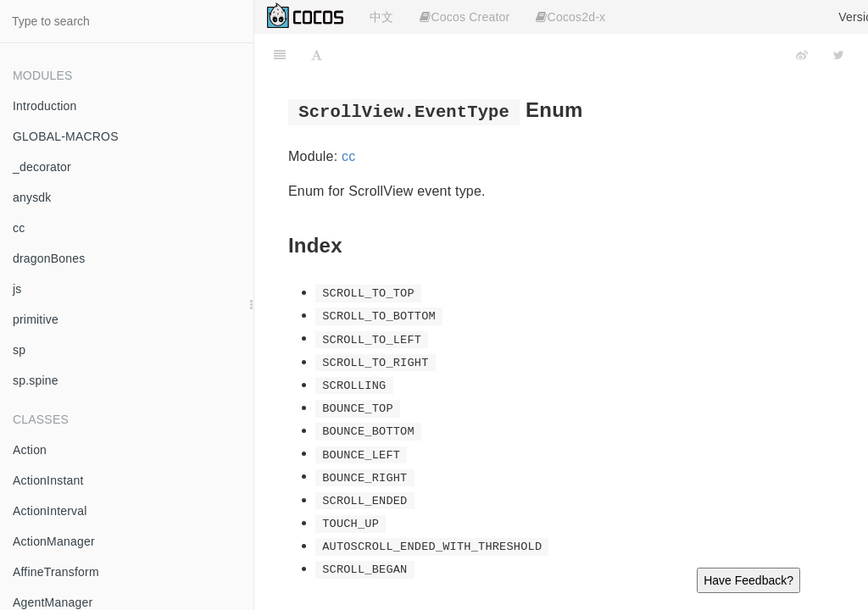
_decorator (42, 167)
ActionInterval (50, 511)
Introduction (45, 106)
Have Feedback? (748, 580)
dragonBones (49, 258)
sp (19, 350)
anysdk (32, 197)
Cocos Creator (465, 17)
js (17, 289)
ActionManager (54, 541)
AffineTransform (56, 572)
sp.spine (36, 380)
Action (30, 450)
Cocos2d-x (570, 17)
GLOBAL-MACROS (66, 136)
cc (19, 228)
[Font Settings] (317, 55)
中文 (381, 17)
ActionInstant (48, 480)
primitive (36, 319)
